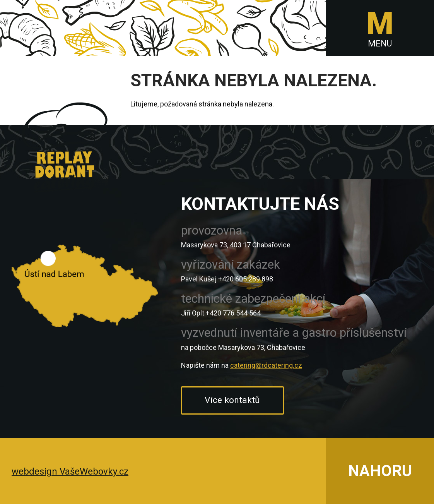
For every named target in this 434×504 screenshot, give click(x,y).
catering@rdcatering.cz (266, 365)
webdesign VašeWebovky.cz (70, 471)
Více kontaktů (232, 400)
